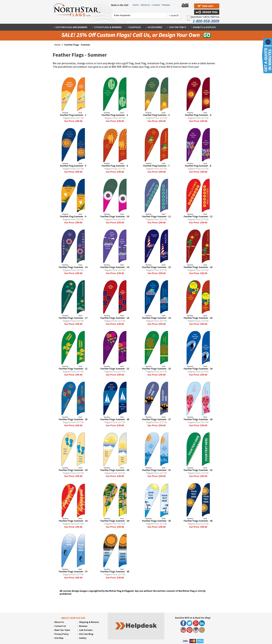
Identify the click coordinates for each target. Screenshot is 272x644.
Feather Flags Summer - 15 (156, 267)
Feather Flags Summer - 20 (198, 318)
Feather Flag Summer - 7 (156, 166)
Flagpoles (135, 27)
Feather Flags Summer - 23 (156, 369)
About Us (146, 5)
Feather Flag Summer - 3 (156, 115)
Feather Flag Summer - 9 (73, 216)
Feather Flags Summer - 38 (115, 571)
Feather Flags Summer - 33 (73, 521)
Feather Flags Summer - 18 (115, 318)
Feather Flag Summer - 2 (115, 115)
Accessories (155, 27)
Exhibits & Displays (204, 27)
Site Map (59, 638)
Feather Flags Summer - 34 (115, 521)
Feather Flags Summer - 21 (73, 369)
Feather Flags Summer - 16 (198, 267)
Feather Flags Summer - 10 (115, 216)
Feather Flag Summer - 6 (115, 166)
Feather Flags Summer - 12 (198, 216)
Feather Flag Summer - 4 (198, 115)
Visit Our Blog (86, 634)
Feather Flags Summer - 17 (73, 318)
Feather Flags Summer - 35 (156, 521)
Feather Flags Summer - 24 (198, 369)
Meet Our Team (62, 630)
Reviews (166, 5)
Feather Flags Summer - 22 (115, 369)
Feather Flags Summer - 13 (73, 267)
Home (136, 5)
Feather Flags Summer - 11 (156, 216)
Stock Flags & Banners (108, 27)
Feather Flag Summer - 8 (198, 166)
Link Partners (86, 630)
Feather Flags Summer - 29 (73, 470)
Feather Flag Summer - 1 (73, 115)
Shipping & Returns (89, 622)
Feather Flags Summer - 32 (198, 470)
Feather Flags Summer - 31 (156, 470)
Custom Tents (178, 27)
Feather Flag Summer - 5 (73, 166)
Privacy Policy (61, 634)
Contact (157, 5)
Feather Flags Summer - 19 (156, 318)
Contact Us (60, 626)
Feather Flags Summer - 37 (73, 571)
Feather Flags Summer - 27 (156, 419)
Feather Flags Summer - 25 (73, 419)
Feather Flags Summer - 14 (115, 267)
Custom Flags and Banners (71, 27)
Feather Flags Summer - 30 (115, 470)
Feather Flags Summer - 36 (198, 521)
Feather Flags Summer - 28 (198, 419)
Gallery (83, 638)
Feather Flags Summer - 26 (115, 419)
